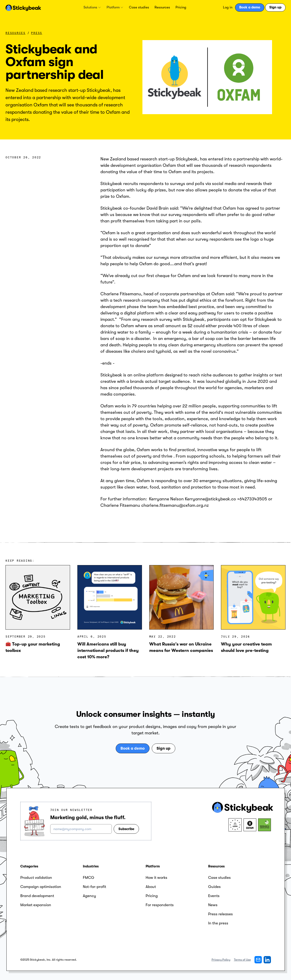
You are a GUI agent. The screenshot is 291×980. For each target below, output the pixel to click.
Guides (214, 887)
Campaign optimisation (41, 887)
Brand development (37, 896)
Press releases (220, 914)
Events (214, 896)
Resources (162, 7)
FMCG (89, 878)
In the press (218, 923)
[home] (23, 8)
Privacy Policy (221, 960)
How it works (156, 878)
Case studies (139, 7)
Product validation (36, 878)
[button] (92, 8)
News (213, 905)
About (151, 887)
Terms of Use (242, 960)
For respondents (160, 905)
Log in (228, 7)
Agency (89, 896)
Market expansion (36, 905)
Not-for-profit (94, 887)
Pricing (181, 7)
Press (37, 33)
